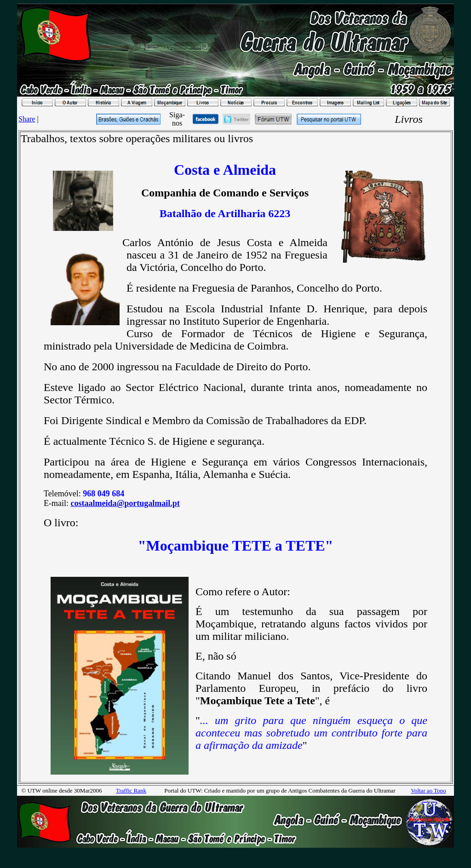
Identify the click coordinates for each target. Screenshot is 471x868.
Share (27, 119)
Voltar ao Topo (428, 790)
